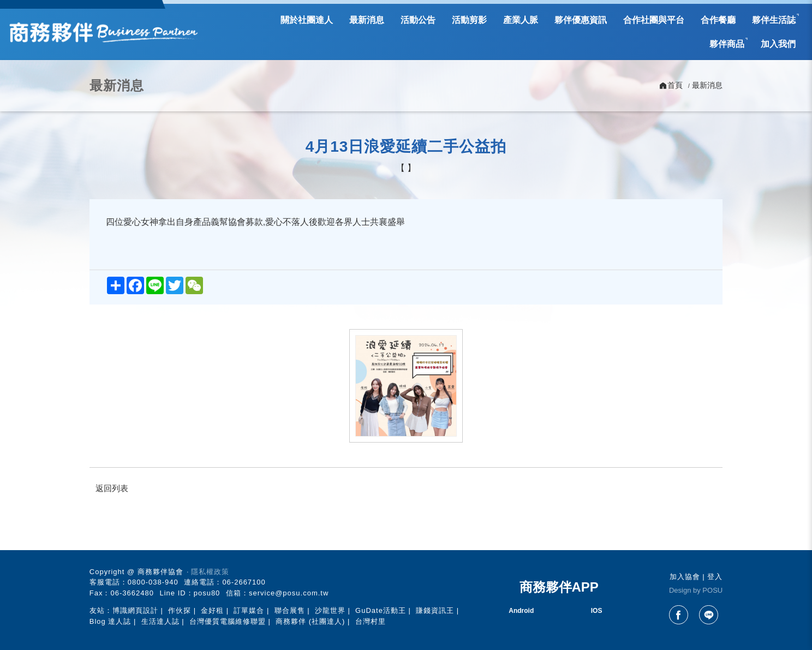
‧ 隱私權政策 (208, 572)
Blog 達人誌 (111, 621)
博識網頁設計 (135, 610)
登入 (715, 577)
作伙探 (180, 610)
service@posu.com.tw (289, 593)
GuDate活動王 (381, 610)
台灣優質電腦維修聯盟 (228, 621)
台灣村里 (371, 621)
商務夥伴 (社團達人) (310, 621)
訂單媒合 (249, 610)
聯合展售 (290, 610)
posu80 (207, 593)
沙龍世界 (330, 610)
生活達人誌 (160, 621)
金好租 (212, 610)
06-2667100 (244, 582)
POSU (712, 590)
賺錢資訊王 (435, 610)
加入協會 (685, 577)
